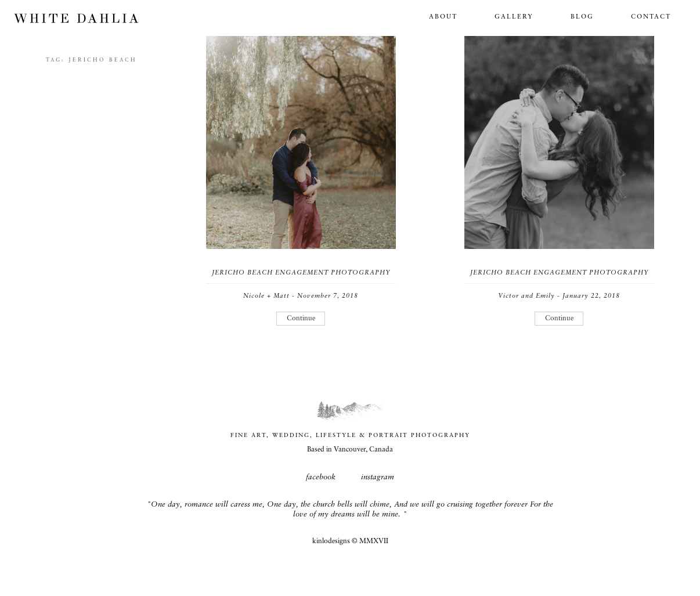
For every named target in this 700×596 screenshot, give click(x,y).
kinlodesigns (331, 541)
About (443, 17)
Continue (301, 319)
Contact (651, 17)
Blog (582, 17)
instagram (378, 477)
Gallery (514, 17)
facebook (321, 477)
